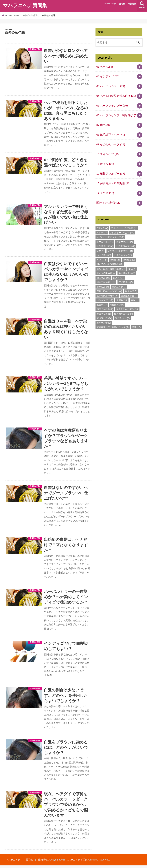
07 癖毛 (103, 125)
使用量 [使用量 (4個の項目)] (115, 259)
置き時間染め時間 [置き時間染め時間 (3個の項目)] (107, 295)
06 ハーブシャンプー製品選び (118, 115)
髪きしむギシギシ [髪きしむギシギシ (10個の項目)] (127, 309)
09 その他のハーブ (111, 144)
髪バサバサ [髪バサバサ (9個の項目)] (104, 322)
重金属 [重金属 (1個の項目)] (102, 304)
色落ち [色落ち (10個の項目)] (122, 300)
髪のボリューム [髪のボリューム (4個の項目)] (124, 313)
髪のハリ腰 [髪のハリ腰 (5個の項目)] (104, 313)
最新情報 (132, 4)
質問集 (122, 4)
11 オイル (105, 164)
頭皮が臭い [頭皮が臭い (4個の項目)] (117, 304)
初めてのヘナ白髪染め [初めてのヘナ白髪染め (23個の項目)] (110, 264)
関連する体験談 (109, 202)
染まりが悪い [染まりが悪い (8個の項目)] (127, 273)
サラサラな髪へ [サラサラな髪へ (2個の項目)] (126, 246)
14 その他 (105, 193)
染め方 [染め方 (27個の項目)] (119, 277)
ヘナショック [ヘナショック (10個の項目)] (123, 255)
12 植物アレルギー (111, 173)
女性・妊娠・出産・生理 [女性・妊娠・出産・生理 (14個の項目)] (111, 268)
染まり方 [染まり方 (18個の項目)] (103, 277)
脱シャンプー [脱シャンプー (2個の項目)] (105, 300)
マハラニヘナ (110, 4)
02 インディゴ (108, 76)
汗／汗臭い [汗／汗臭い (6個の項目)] (126, 282)
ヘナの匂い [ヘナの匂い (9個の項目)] (104, 255)
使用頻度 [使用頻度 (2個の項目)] (129, 259)
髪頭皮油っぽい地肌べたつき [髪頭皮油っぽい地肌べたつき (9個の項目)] (113, 327)
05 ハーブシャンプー (112, 105)
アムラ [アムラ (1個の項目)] (102, 232)
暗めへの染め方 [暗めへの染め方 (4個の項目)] (106, 273)
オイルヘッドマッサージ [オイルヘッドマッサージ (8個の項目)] (110, 237)
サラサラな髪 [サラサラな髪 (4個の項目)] (105, 246)
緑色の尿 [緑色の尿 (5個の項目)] (131, 291)
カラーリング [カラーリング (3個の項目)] (125, 241)
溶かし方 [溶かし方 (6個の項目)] (103, 286)
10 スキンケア (108, 154)
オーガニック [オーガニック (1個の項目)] (105, 241)
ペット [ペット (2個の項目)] (102, 259)
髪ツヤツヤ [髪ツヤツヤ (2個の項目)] (122, 318)
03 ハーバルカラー (111, 86)
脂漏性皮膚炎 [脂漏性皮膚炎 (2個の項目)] (129, 295)
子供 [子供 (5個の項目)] (132, 268)
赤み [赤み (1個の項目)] (135, 300)
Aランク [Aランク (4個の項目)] (102, 228)
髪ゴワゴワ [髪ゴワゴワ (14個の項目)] (104, 318)
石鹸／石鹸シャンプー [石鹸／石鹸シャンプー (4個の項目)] (109, 291)
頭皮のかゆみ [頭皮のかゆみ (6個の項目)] (105, 309)
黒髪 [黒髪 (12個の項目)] (136, 327)
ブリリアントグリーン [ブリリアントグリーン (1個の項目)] (120, 250)
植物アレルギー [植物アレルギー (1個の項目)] (106, 282)
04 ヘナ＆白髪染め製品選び (116, 96)
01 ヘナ (105, 67)
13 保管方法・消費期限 (113, 183)
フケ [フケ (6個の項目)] (100, 250)
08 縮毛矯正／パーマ (111, 135)
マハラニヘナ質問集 (25, 5)
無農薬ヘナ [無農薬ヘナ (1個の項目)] (119, 286)
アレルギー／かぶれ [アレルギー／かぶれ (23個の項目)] (122, 232)
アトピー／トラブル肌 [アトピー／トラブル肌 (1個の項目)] (124, 228)
